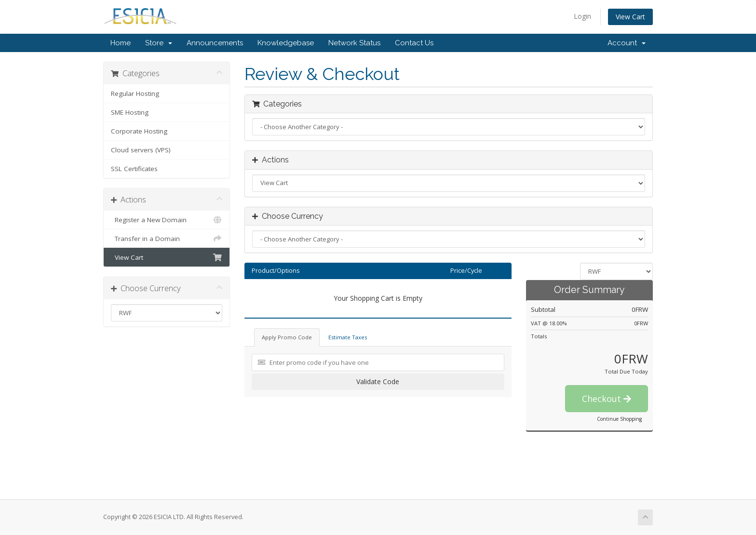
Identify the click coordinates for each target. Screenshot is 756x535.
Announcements (215, 43)
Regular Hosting (135, 94)
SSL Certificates (134, 169)
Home (121, 43)
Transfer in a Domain (167, 239)
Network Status (354, 43)
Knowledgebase (286, 43)
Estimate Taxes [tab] (348, 337)
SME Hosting (130, 112)
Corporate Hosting (139, 131)
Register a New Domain (167, 220)
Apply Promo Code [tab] (287, 337)
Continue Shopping (619, 419)
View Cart (630, 17)
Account (627, 43)
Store (159, 43)
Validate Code (378, 381)
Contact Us (414, 43)
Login (582, 16)
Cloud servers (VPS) (141, 150)
